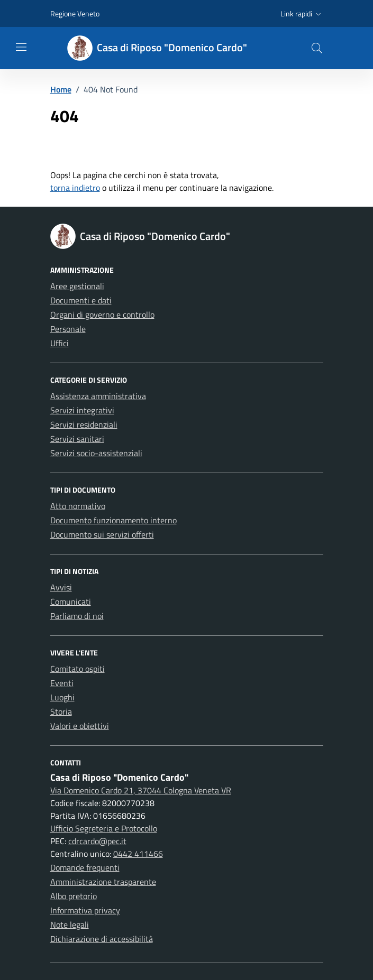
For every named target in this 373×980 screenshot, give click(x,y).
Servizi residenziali (84, 424)
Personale (68, 329)
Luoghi (62, 697)
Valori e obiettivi (80, 726)
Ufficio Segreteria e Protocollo (104, 828)
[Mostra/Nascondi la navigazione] (21, 47)
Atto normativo (78, 506)
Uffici (60, 343)
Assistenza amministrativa (98, 396)
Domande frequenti (85, 867)
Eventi (62, 683)
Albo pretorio (74, 896)
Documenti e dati (81, 300)
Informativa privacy (85, 910)
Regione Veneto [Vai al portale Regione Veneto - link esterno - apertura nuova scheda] (75, 13)
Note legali (70, 924)
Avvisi (61, 587)
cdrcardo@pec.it (97, 841)
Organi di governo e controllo (102, 315)
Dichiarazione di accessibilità (102, 939)
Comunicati (71, 602)
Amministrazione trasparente (103, 882)
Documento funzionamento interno (113, 520)
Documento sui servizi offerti (102, 534)
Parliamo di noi (77, 616)
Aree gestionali (77, 286)
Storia (61, 711)
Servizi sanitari (77, 439)
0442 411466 (138, 854)
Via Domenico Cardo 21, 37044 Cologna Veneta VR (141, 790)
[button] (302, 14)
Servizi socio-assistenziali (96, 453)
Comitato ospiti (78, 669)
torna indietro (75, 188)
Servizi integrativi (82, 410)
